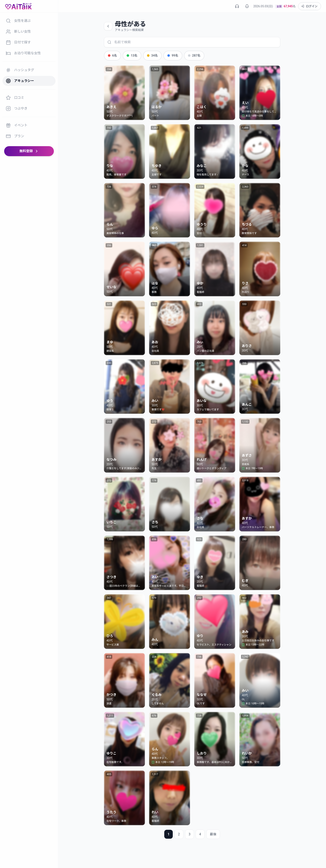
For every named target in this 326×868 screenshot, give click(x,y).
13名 (131, 55)
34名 (150, 55)
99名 (170, 55)
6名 (112, 55)
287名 (190, 55)
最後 (213, 834)
